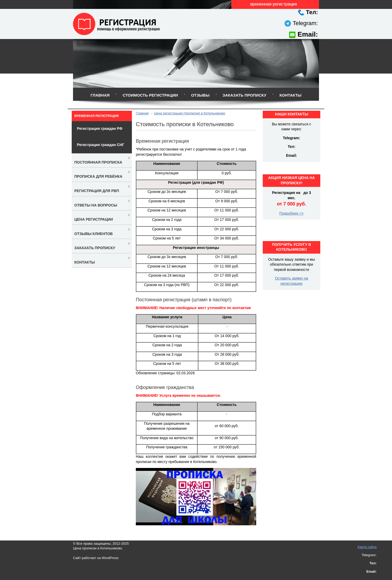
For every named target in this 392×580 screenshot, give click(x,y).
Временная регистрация (96, 116)
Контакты (290, 95)
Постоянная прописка (98, 162)
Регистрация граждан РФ (100, 129)
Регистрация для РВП (97, 191)
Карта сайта (367, 547)
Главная (100, 95)
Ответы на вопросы (96, 205)
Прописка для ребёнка (98, 176)
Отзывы (200, 95)
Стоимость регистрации (150, 95)
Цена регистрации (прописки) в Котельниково (189, 113)
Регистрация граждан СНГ (101, 145)
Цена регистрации (94, 219)
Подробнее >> (292, 213)
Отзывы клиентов (94, 234)
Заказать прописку (245, 95)
